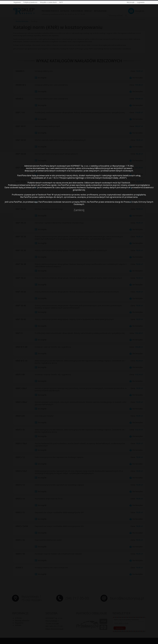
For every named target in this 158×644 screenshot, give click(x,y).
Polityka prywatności (30, 2)
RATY (61, 2)
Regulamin (17, 2)
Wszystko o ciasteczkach (48, 2)
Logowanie (141, 2)
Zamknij (79, 210)
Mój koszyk (131, 2)
